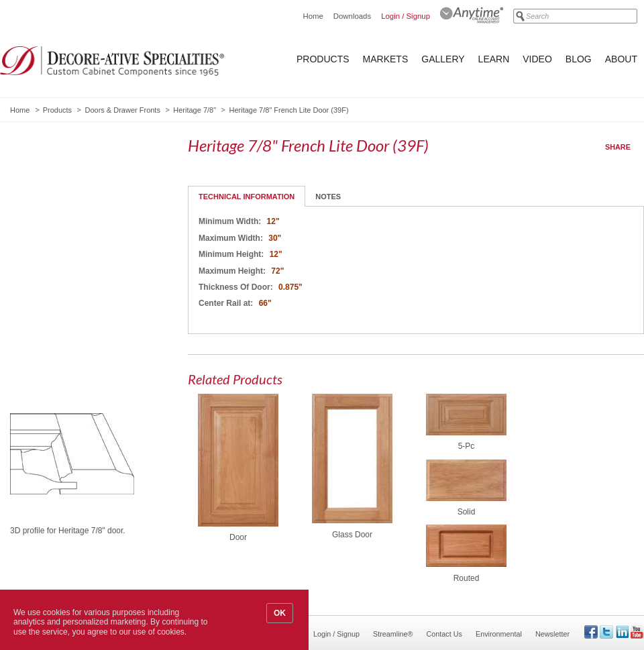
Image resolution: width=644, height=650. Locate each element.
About (621, 59)
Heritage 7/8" (195, 110)
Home (313, 16)
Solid (467, 512)
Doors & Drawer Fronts (122, 110)
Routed (467, 578)
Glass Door (352, 535)
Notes (328, 197)
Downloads (352, 16)
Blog (579, 59)
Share (618, 147)
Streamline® (393, 634)
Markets (386, 59)
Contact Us (444, 634)
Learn (494, 59)
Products (323, 59)
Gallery (443, 59)
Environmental (499, 634)
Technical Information (247, 197)
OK (280, 613)
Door (238, 537)
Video (537, 59)
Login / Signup (406, 16)
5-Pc (467, 446)
